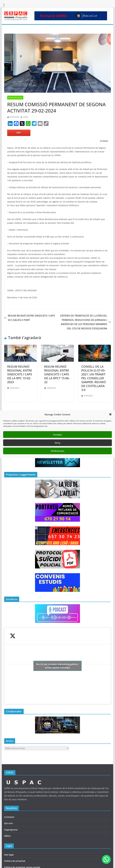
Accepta (58, 435)
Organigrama (11, 830)
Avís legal (9, 855)
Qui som (8, 823)
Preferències (58, 451)
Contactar (9, 817)
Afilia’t (7, 836)
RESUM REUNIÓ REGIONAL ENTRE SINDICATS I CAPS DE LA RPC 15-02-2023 (20, 374)
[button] (110, 414)
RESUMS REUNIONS (15, 98)
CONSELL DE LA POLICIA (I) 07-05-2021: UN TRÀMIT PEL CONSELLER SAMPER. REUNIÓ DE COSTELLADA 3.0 (94, 378)
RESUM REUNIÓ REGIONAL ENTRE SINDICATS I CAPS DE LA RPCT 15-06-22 (57, 374)
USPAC (26, 117)
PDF (19, 133)
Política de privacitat (15, 861)
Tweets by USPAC (57, 666)
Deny (58, 443)
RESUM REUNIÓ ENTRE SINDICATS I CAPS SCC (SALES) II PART (30, 318)
